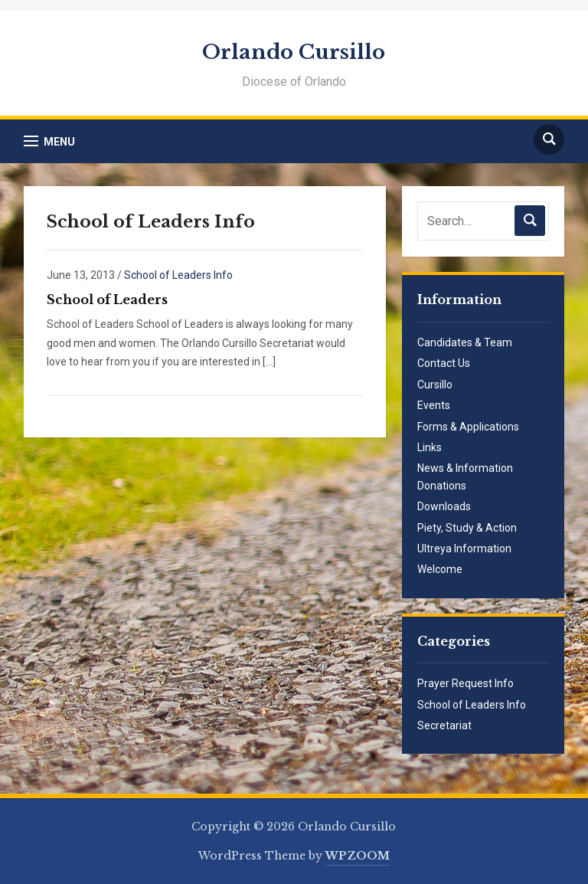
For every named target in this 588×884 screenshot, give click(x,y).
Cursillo (435, 385)
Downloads (444, 506)
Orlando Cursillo (294, 52)
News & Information (465, 468)
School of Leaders (107, 300)
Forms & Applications (468, 427)
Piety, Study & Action (467, 528)
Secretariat (444, 725)
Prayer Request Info (465, 683)
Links (430, 447)
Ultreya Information (464, 548)
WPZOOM (358, 856)
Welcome (440, 569)
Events (434, 405)
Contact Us (444, 363)
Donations (442, 486)
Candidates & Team (465, 342)
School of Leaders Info (178, 275)
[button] (49, 141)
